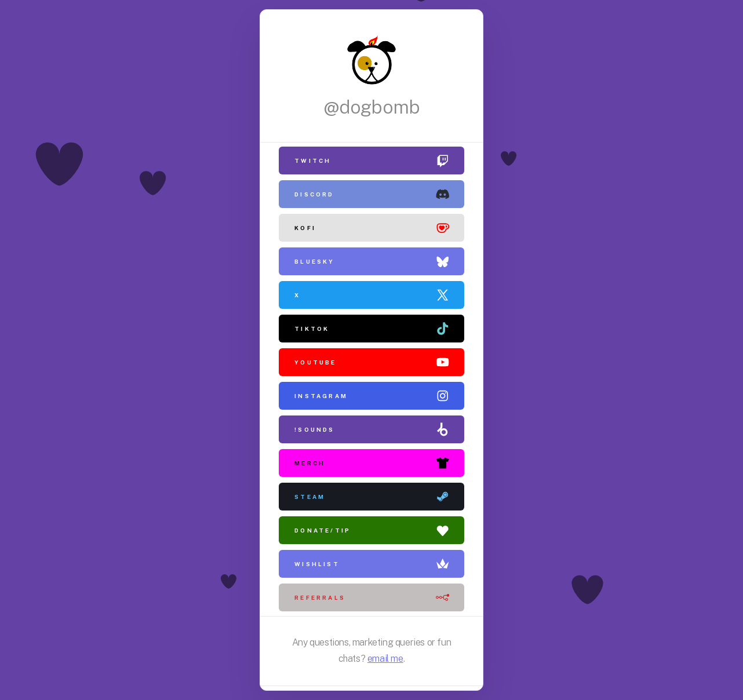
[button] (371, 161)
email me (385, 659)
